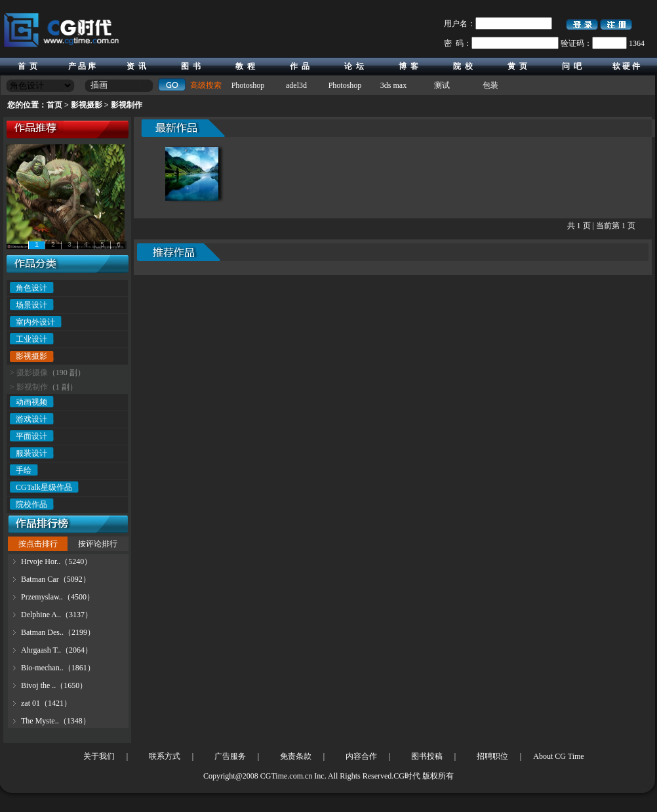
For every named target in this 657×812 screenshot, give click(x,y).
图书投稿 (427, 756)
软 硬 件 (626, 66)
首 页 (28, 66)
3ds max (393, 85)
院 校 (463, 66)
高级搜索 (206, 85)
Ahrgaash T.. (41, 650)
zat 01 (30, 703)
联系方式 (165, 756)
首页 (54, 105)
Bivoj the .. (38, 685)
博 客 (408, 66)
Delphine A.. (41, 615)
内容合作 (361, 756)
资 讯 (136, 66)
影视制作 (127, 105)
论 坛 (354, 66)
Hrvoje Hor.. (41, 561)
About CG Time (558, 756)
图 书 (191, 66)
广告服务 (230, 756)
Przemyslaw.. (42, 597)
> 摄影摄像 (29, 373)
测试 (442, 85)
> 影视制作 (29, 387)
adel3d (296, 85)
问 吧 (572, 66)
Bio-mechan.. (42, 668)
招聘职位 (492, 756)
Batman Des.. (42, 632)
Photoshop (248, 85)
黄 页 (517, 66)
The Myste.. (40, 721)
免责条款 (296, 756)
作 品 (300, 66)
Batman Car (40, 579)
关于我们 (99, 756)
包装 (490, 85)
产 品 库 (82, 66)
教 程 (245, 66)
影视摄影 (87, 105)
